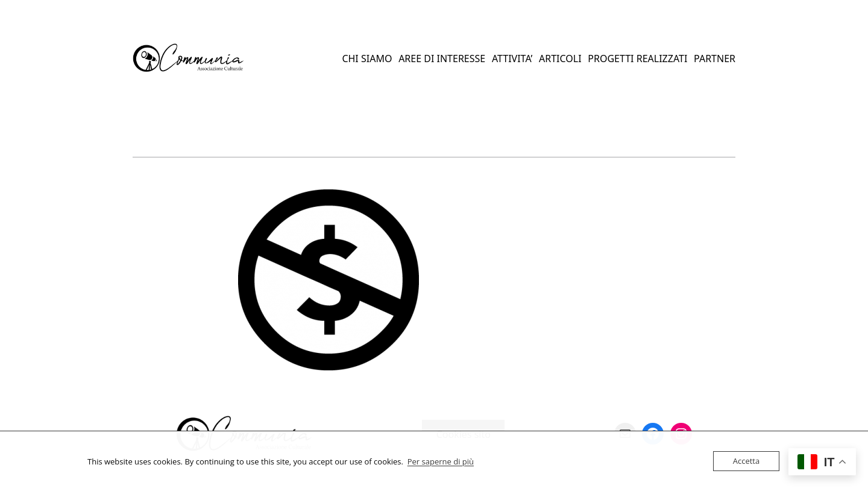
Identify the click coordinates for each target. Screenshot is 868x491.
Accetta (746, 461)
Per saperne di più (441, 461)
